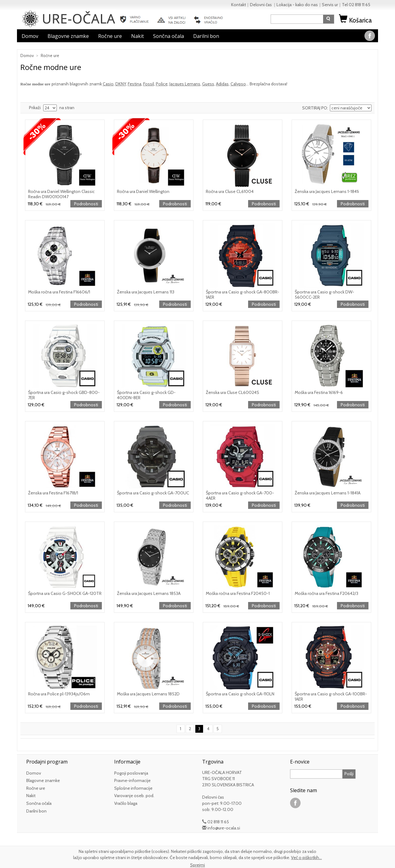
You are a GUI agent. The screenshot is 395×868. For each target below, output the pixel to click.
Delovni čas (261, 5)
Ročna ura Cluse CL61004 (230, 191)
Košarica (356, 20)
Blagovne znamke (68, 36)
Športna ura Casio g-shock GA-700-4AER (240, 495)
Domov (30, 36)
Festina (135, 84)
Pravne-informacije (132, 780)
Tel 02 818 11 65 (356, 5)
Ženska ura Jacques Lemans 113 (146, 292)
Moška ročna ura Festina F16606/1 (59, 292)
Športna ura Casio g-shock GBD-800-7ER (64, 395)
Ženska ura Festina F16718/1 (53, 493)
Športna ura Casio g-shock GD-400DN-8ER (146, 395)
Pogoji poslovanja (131, 773)
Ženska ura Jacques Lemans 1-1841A (328, 493)
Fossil (149, 84)
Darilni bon (206, 36)
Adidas (222, 84)
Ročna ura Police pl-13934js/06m (59, 694)
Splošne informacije (133, 788)
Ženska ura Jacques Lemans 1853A (149, 593)
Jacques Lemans (185, 84)
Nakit (137, 36)
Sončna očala (168, 36)
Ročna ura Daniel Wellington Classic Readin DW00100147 (61, 194)
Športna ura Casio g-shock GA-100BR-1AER (331, 696)
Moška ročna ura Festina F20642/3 (326, 593)
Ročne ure (110, 36)
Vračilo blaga (126, 803)
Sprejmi (197, 865)
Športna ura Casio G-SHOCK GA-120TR (65, 593)
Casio (108, 84)
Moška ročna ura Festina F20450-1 (238, 593)
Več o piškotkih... (306, 858)
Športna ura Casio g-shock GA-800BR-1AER (243, 295)
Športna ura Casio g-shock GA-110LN (240, 694)
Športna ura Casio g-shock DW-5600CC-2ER (324, 295)
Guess (208, 84)
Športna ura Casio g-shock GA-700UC (153, 493)
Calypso (238, 84)
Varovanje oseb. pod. (134, 796)
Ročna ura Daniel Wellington (143, 191)
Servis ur (330, 5)
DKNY (121, 84)
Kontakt (239, 5)
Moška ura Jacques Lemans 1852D (148, 694)
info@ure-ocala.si (224, 828)
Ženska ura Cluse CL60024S (233, 392)
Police (162, 84)
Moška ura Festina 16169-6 (319, 392)
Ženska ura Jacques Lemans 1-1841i (327, 191)
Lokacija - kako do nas (297, 5)
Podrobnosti (86, 204)
